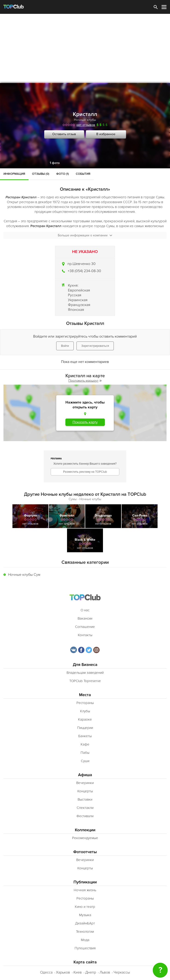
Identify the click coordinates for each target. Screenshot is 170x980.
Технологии (85, 932)
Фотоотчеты (85, 852)
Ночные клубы (85, 120)
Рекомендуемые (85, 838)
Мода (85, 940)
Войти (65, 346)
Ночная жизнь (85, 890)
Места (85, 695)
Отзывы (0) (41, 174)
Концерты (85, 791)
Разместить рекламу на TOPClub (85, 472)
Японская (76, 310)
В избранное (106, 134)
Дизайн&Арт (85, 923)
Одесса (46, 972)
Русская (75, 295)
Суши (85, 761)
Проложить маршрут (85, 381)
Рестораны (85, 703)
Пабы (85, 753)
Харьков (63, 972)
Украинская (78, 300)
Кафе (85, 744)
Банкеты (85, 736)
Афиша (85, 775)
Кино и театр (85, 907)
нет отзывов (86, 125)
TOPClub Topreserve (85, 681)
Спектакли (85, 808)
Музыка (85, 915)
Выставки (85, 799)
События (83, 174)
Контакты (85, 635)
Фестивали (85, 816)
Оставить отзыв (64, 134)
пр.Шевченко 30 (82, 264)
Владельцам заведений (85, 673)
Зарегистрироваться (95, 346)
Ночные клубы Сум (24, 575)
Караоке (85, 719)
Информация (14, 174)
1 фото (55, 163)
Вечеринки (85, 783)
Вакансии (85, 618)
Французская (79, 305)
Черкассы (122, 972)
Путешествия (85, 948)
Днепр (91, 972)
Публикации (85, 882)
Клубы (85, 711)
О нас (85, 610)
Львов (105, 972)
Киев (78, 972)
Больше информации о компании (85, 235)
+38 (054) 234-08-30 (84, 271)
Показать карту (85, 422)
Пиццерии (85, 728)
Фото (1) (63, 174)
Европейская (79, 290)
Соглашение (85, 627)
